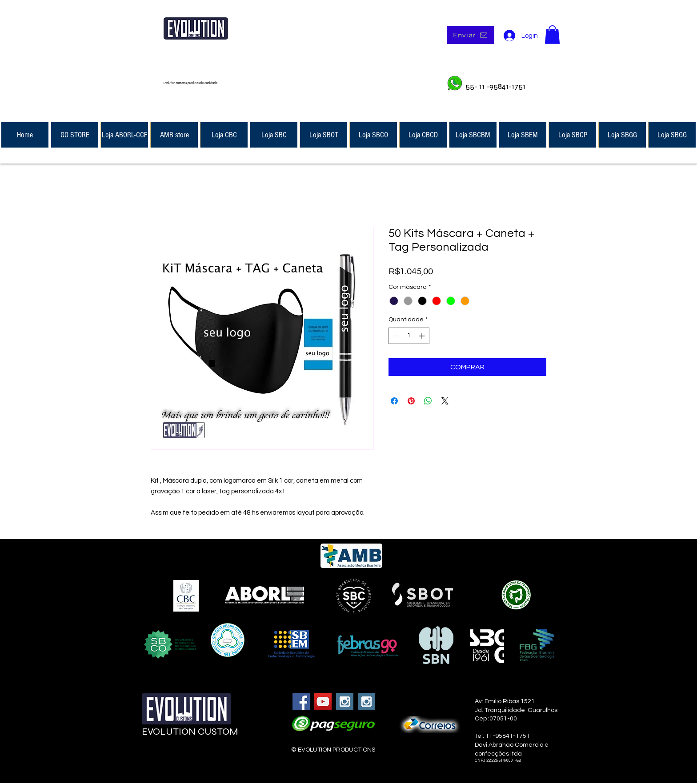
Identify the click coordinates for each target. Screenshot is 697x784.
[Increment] (423, 336)
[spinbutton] (409, 336)
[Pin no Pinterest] (411, 401)
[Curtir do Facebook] (196, 758)
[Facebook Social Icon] (301, 702)
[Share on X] (445, 401)
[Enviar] (471, 35)
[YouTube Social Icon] (323, 702)
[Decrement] (395, 336)
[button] (552, 35)
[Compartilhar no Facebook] (394, 401)
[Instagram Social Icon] (345, 702)
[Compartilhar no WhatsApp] (428, 401)
